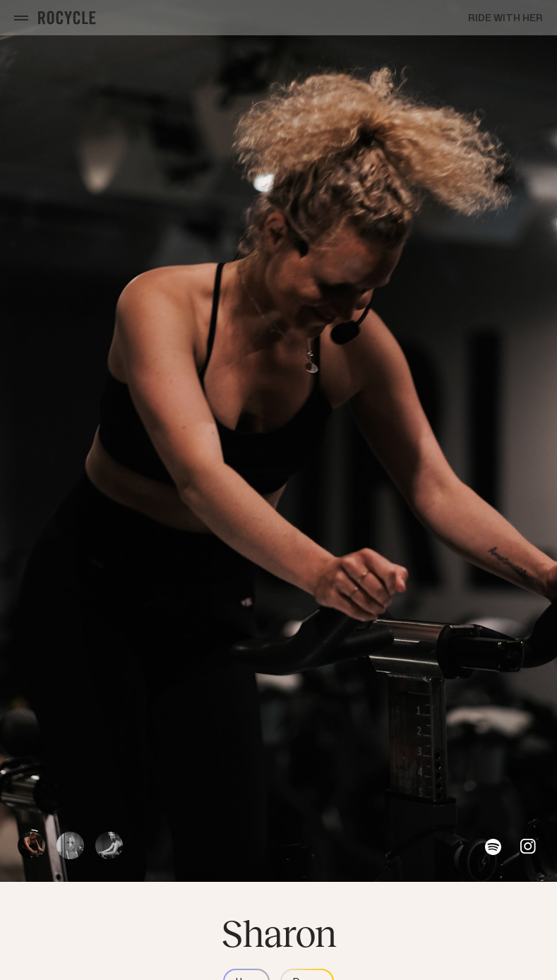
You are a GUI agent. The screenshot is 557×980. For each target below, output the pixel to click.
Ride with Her (505, 18)
